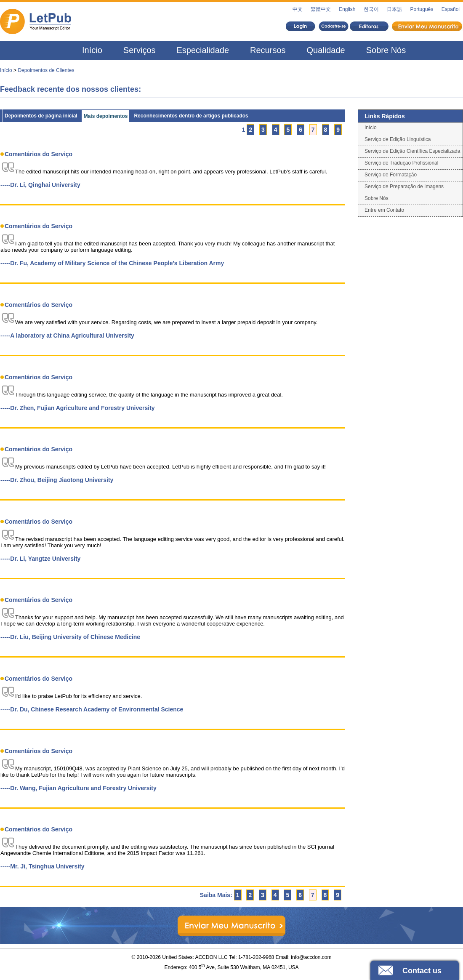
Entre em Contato (384, 210)
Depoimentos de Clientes (46, 70)
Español (451, 9)
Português (422, 9)
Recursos (268, 50)
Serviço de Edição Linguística (398, 139)
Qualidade (326, 50)
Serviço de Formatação (391, 175)
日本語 (394, 9)
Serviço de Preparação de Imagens (404, 186)
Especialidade (203, 50)
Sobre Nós (386, 50)
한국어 (371, 9)
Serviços (140, 50)
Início (92, 50)
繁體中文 (321, 9)
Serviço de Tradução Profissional (401, 163)
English (347, 9)
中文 (298, 9)
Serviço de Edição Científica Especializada (412, 151)
